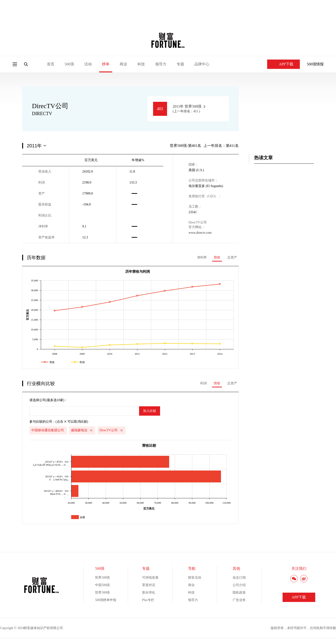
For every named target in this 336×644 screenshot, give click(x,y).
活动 (88, 64)
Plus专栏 (148, 600)
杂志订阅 (239, 578)
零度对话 (149, 585)
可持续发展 (150, 578)
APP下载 (283, 64)
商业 (123, 64)
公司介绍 (239, 585)
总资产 (232, 257)
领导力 (161, 64)
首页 (51, 64)
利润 (203, 383)
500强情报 (315, 64)
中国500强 (102, 585)
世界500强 (102, 578)
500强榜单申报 (106, 600)
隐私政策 (239, 593)
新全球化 (149, 593)
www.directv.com (200, 233)
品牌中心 (202, 64)
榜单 (106, 64)
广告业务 (239, 600)
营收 (217, 257)
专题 (180, 64)
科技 (141, 64)
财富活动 (195, 578)
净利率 (202, 257)
